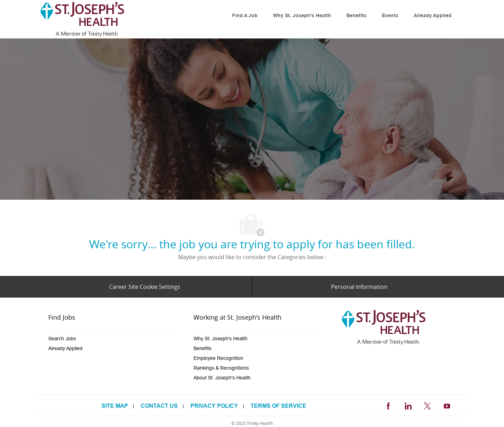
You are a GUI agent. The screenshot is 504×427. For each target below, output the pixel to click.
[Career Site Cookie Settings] (145, 287)
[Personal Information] (359, 287)
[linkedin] (408, 405)
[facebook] (388, 405)
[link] (82, 19)
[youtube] (447, 405)
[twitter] (427, 405)
